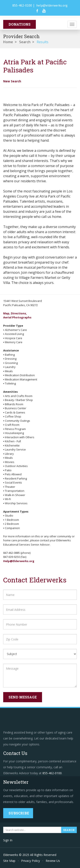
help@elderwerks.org (52, 5)
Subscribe (19, 813)
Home (8, 42)
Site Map (9, 861)
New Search (12, 81)
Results (43, 42)
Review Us (53, 861)
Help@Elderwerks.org (19, 561)
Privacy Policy (31, 861)
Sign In (8, 840)
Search (25, 42)
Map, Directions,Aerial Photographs (17, 315)
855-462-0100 (22, 5)
